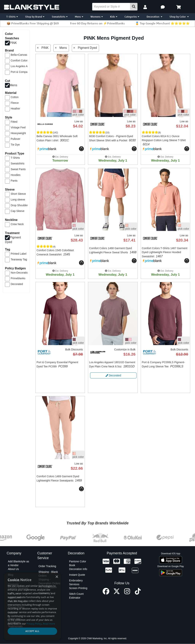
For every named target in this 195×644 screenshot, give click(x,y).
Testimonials (15, 626)
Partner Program (18, 601)
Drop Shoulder (19, 205)
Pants (14, 181)
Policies (12, 613)
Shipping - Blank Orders (48, 574)
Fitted (14, 122)
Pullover (16, 139)
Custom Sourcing (18, 588)
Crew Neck (17, 224)
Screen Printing (78, 588)
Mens (79, 17)
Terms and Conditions (14, 621)
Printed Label (19, 254)
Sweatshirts (60, 17)
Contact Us (45, 593)
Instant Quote (77, 575)
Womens (97, 17)
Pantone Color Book (78, 563)
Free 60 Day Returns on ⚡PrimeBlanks (97, 23)
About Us (13, 569)
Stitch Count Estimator (76, 596)
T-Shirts (12, 17)
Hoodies (16, 175)
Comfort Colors (20, 60)
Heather (15, 109)
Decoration (154, 17)
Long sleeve (18, 200)
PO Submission (48, 587)
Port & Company (20, 72)
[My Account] (146, 7)
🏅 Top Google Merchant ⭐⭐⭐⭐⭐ (162, 23)
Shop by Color (179, 17)
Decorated (17, 284)
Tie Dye (15, 145)
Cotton (15, 97)
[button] (163, 7)
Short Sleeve (18, 194)
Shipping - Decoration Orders (49, 581)
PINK (13, 43)
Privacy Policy (16, 607)
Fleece (15, 103)
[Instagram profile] (127, 594)
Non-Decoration (20, 273)
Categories (132, 17)
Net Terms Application (14, 596)
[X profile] (117, 594)
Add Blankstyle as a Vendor (18, 563)
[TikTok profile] (138, 594)
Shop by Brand (35, 17)
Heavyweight (18, 133)
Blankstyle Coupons (14, 582)
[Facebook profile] (106, 594)
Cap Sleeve (18, 211)
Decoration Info (78, 569)
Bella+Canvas (19, 55)
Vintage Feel (18, 127)
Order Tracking (47, 566)
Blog (10, 575)
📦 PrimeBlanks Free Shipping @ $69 (33, 23)
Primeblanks (18, 278)
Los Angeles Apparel (23, 66)
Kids (114, 17)
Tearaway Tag (19, 259)
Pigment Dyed (87, 48)
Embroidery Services (76, 582)
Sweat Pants (18, 169)
